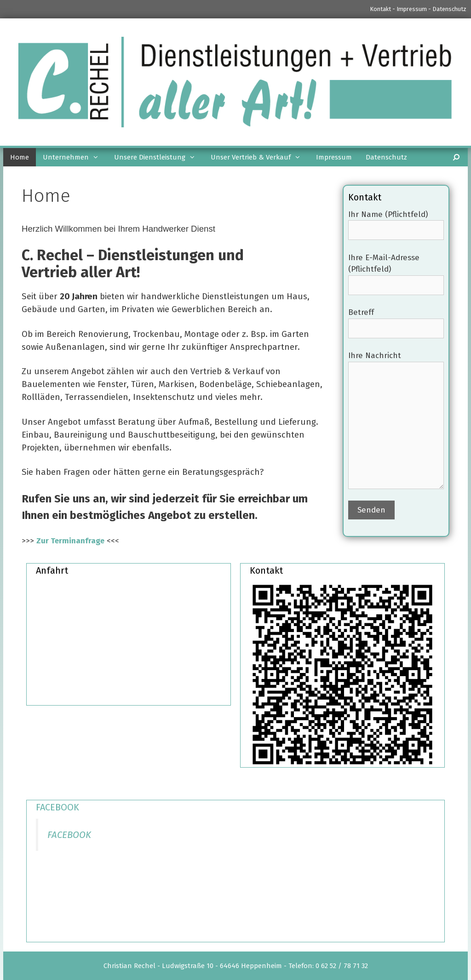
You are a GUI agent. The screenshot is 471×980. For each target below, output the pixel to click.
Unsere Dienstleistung (159, 157)
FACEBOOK (57, 807)
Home (20, 157)
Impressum (412, 9)
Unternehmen (75, 157)
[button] (98, 157)
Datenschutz (449, 9)
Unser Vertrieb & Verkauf (260, 157)
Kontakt (380, 9)
